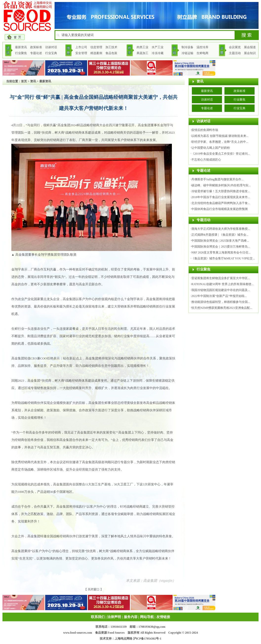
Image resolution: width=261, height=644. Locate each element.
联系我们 (98, 617)
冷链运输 (187, 53)
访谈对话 (51, 47)
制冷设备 (187, 47)
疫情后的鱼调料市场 (205, 130)
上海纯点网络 (123, 639)
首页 (24, 81)
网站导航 (147, 617)
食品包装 (111, 53)
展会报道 (250, 47)
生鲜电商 (202, 53)
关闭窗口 (94, 589)
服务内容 (131, 617)
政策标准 (36, 47)
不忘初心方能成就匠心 (206, 160)
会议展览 (235, 47)
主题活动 (235, 53)
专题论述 (36, 53)
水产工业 (158, 47)
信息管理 (96, 47)
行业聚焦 (21, 53)
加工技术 (111, 47)
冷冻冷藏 (158, 53)
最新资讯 (21, 47)
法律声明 (114, 617)
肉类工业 (142, 47)
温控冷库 (202, 47)
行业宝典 (51, 53)
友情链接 (163, 617)
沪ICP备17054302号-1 (147, 639)
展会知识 (250, 53)
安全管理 (81, 53)
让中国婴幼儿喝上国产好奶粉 (211, 148)
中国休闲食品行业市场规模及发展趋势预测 (220, 209)
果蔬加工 (142, 53)
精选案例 (96, 53)
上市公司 (81, 47)
